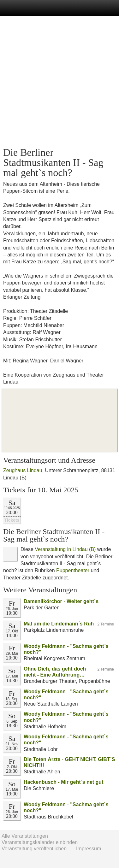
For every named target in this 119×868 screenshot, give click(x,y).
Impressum (89, 849)
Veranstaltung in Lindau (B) (65, 549)
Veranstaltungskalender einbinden (40, 842)
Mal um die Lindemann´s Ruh (59, 624)
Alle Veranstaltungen (25, 836)
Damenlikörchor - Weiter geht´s (61, 601)
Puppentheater (73, 570)
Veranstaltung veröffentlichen (34, 849)
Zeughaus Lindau (23, 470)
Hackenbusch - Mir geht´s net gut (63, 782)
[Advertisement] (59, 82)
